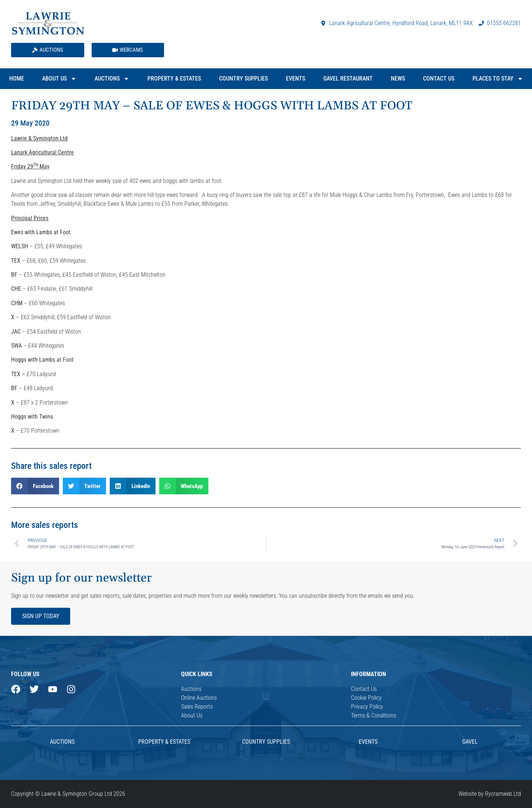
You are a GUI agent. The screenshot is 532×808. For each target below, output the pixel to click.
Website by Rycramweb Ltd (490, 794)
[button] (35, 486)
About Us (59, 79)
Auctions (112, 79)
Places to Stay (498, 79)
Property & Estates (174, 79)
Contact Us (439, 79)
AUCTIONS (62, 742)
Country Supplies (243, 79)
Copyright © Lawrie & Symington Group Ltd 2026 (68, 794)
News (398, 79)
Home (17, 79)
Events (296, 79)
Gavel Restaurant (348, 79)
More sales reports (45, 525)
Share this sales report (51, 466)
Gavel (470, 742)
